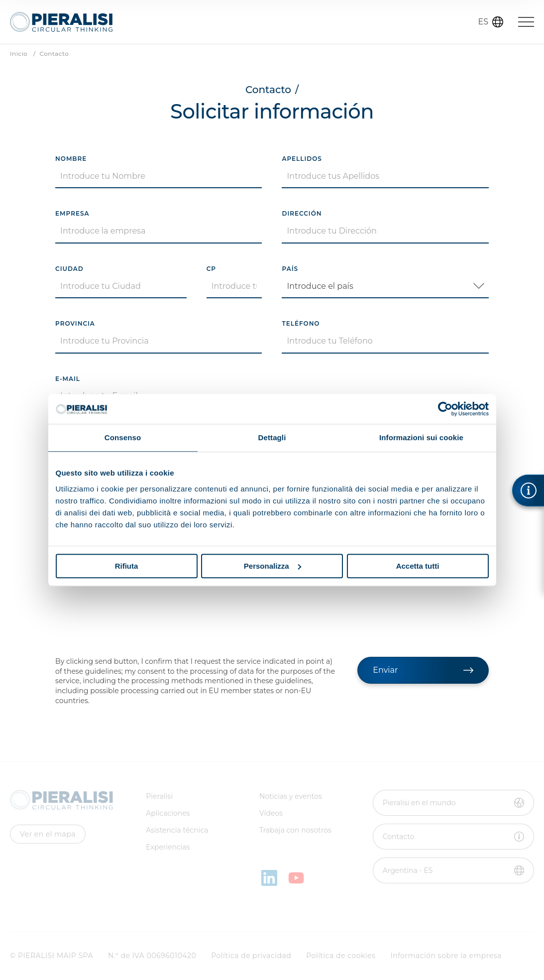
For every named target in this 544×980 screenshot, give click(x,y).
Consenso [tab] (123, 437)
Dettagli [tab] (272, 437)
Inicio (19, 54)
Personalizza (272, 566)
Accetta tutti (418, 566)
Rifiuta (127, 566)
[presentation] (131, 621)
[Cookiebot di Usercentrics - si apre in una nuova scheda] (445, 409)
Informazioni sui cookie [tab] (421, 437)
